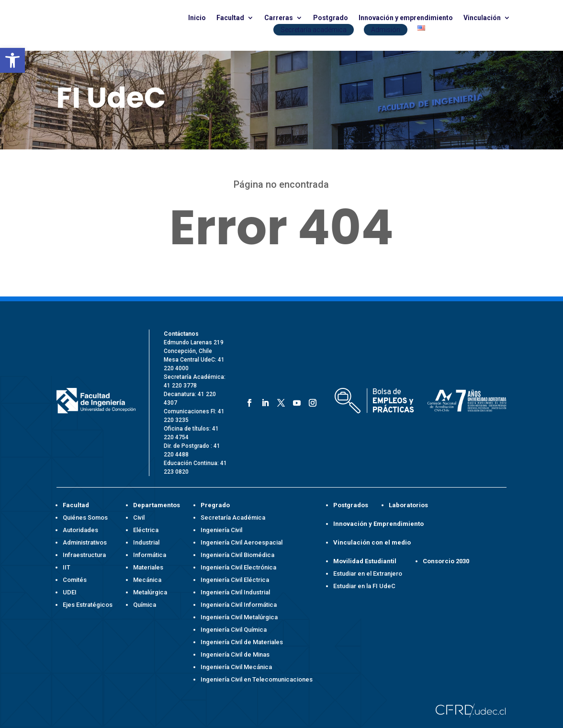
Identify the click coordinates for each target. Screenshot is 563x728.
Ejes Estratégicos (88, 605)
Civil (139, 518)
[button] (12, 60)
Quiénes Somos (85, 518)
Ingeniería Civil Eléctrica (235, 580)
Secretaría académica (314, 30)
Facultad (230, 18)
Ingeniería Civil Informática (239, 605)
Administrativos (85, 542)
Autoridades (80, 530)
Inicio (197, 18)
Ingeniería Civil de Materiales (242, 642)
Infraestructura (84, 555)
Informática (150, 555)
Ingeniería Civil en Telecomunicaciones (257, 679)
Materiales (148, 567)
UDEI (70, 592)
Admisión (386, 30)
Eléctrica (146, 530)
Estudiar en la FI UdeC (364, 586)
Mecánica (147, 580)
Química (145, 605)
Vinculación (482, 18)
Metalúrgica (150, 592)
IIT (67, 567)
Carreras (279, 18)
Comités (75, 580)
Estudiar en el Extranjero (368, 574)
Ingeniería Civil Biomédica (237, 555)
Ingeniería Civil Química (234, 630)
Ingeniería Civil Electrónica (238, 567)
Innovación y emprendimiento (406, 18)
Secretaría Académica (233, 518)
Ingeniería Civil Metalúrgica (239, 617)
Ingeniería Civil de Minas (235, 654)
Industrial (146, 542)
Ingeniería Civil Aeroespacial (242, 542)
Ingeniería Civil (221, 530)
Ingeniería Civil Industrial (235, 592)
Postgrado (331, 18)
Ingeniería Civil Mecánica (236, 667)
